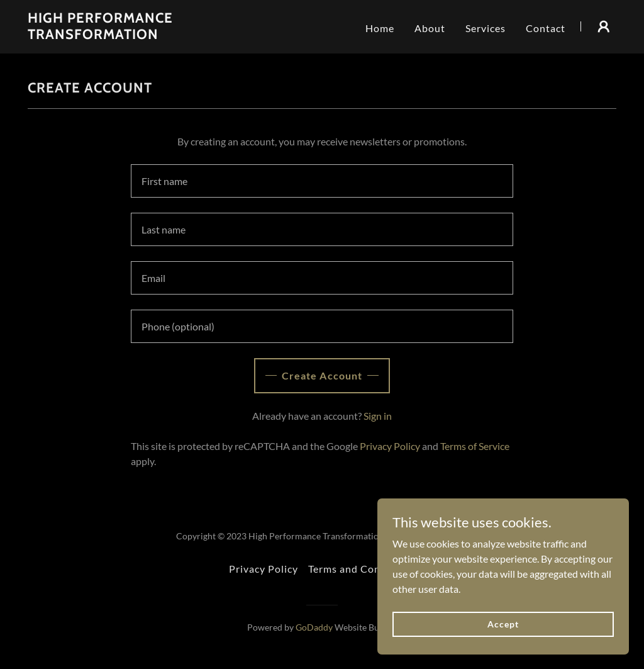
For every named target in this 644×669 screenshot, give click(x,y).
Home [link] (380, 28)
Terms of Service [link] (475, 446)
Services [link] (486, 28)
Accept (503, 624)
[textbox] (322, 181)
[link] (131, 35)
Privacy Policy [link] (390, 446)
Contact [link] (546, 28)
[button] (604, 26)
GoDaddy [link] (314, 627)
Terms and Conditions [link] (362, 569)
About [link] (430, 28)
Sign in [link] (378, 416)
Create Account (322, 375)
